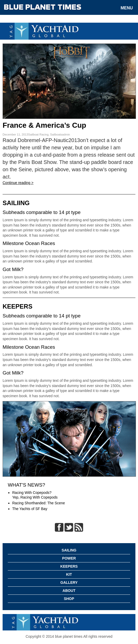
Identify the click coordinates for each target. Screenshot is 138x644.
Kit (69, 574)
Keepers (69, 566)
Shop (69, 599)
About (69, 591)
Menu (127, 8)
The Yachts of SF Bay (30, 509)
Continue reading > (18, 183)
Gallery (69, 582)
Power (69, 558)
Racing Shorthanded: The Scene (39, 503)
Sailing (69, 550)
